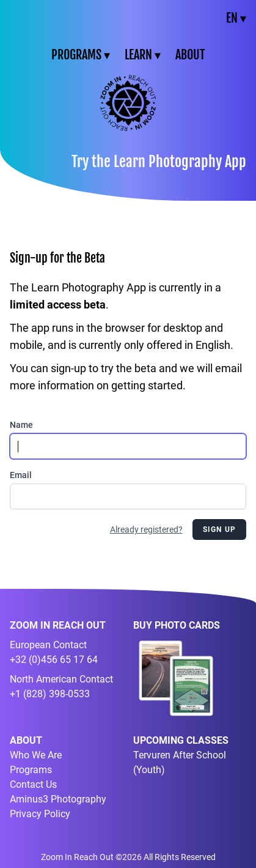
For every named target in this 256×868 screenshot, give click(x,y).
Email (21, 475)
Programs (31, 770)
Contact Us (33, 784)
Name (21, 425)
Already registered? (146, 529)
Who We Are (36, 755)
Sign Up (219, 529)
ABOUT (190, 55)
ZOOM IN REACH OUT (58, 625)
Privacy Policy (40, 814)
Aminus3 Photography (58, 799)
